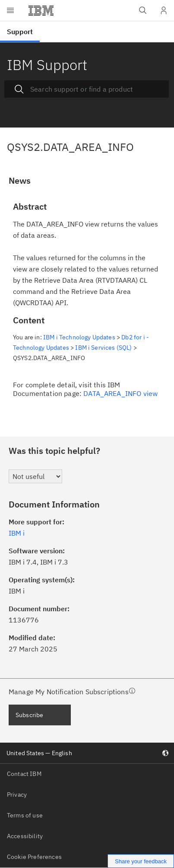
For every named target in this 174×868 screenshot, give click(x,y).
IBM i (17, 533)
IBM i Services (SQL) (103, 348)
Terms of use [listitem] (25, 815)
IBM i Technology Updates (79, 337)
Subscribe (29, 715)
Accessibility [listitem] (25, 836)
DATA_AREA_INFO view (120, 393)
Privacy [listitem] (17, 795)
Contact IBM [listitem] (24, 774)
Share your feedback (141, 861)
